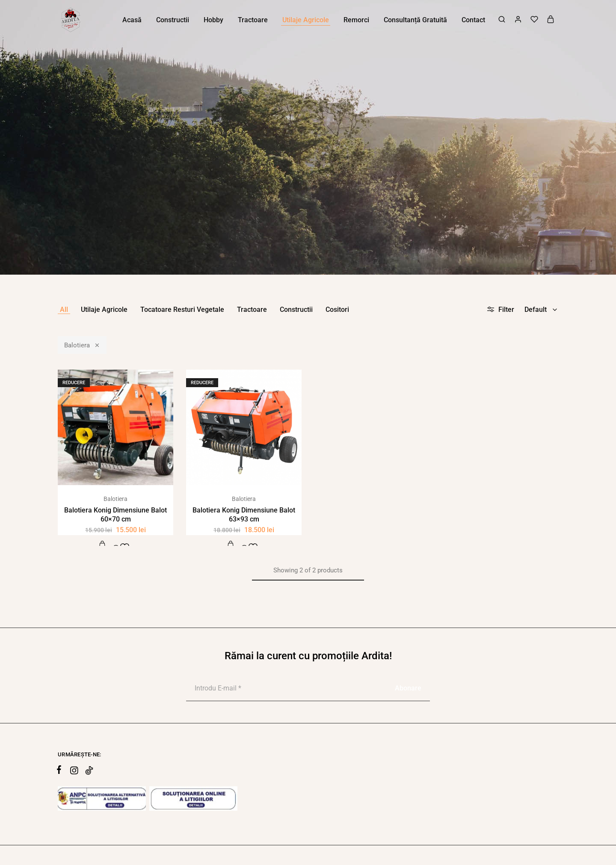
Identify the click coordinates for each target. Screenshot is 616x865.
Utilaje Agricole (104, 310)
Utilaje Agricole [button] (306, 20)
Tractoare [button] (253, 20)
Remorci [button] (356, 20)
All (64, 310)
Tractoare (252, 310)
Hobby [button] (213, 20)
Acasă (132, 20)
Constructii (296, 310)
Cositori (337, 310)
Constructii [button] (173, 20)
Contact (473, 20)
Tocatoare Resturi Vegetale (182, 310)
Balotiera (82, 345)
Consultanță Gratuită (415, 20)
